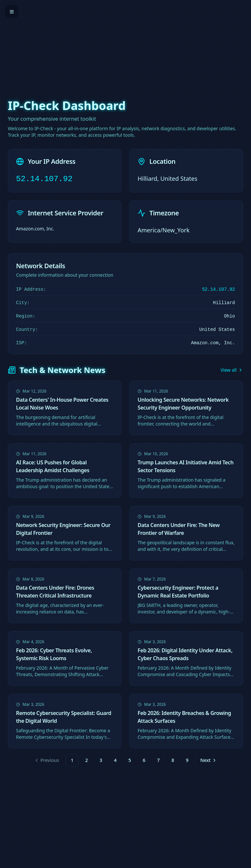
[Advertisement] (125, 46)
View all (232, 370)
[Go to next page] (208, 760)
